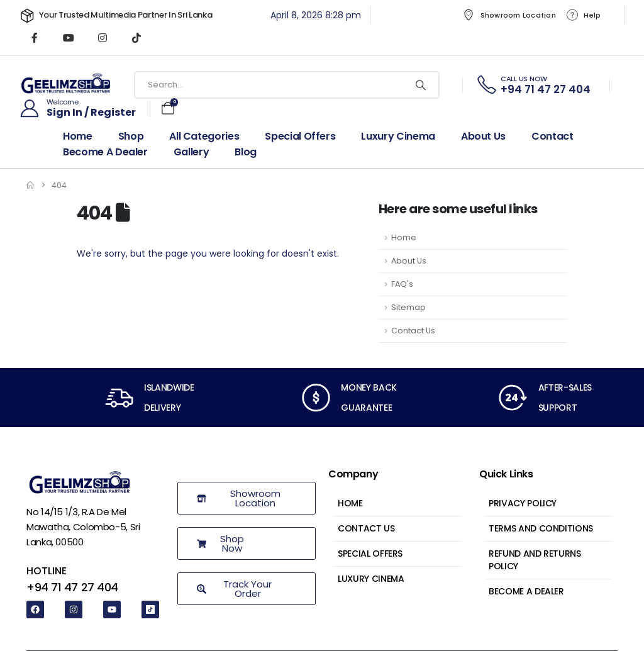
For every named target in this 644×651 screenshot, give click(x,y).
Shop (131, 136)
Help (583, 15)
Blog (246, 152)
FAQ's (402, 284)
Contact (552, 136)
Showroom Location (509, 15)
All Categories (204, 136)
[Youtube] (69, 38)
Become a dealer (105, 152)
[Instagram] (103, 38)
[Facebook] (35, 38)
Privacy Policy (523, 503)
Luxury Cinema (398, 136)
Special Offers (300, 136)
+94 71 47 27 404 (72, 587)
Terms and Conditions (541, 528)
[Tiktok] (136, 38)
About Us (483, 136)
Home (78, 136)
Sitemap (408, 307)
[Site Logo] (66, 85)
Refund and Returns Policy (535, 560)
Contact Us (413, 331)
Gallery (192, 152)
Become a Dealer (526, 591)
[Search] (421, 85)
